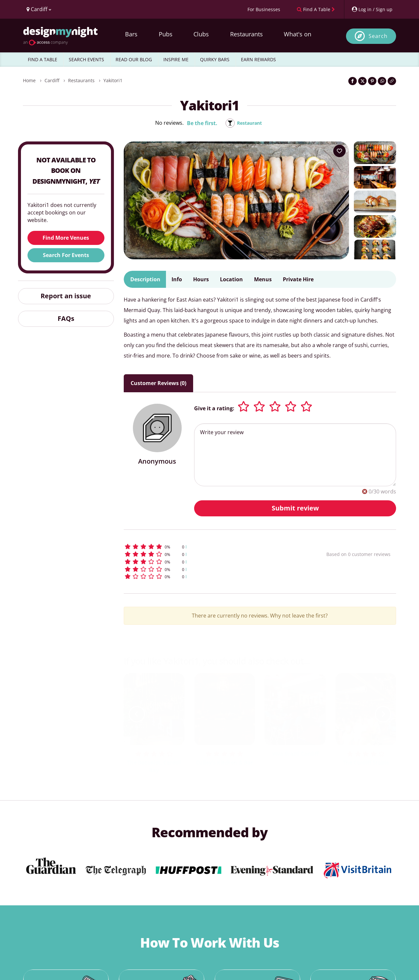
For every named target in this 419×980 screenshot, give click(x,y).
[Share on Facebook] (353, 81)
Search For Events (66, 255)
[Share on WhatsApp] (382, 81)
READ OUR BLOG (134, 59)
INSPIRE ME (176, 59)
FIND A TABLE (43, 59)
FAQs (66, 318)
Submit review (295, 508)
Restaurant (250, 123)
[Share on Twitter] (362, 81)
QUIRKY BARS (215, 59)
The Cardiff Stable (366, 763)
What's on (298, 34)
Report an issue (66, 296)
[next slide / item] (383, 714)
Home (29, 80)
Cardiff (52, 80)
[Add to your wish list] (339, 151)
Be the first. (200, 123)
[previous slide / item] (137, 714)
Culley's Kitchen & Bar (224, 763)
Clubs (201, 34)
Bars (131, 34)
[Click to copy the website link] (392, 81)
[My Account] (372, 9)
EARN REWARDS (258, 59)
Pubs (166, 34)
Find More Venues (66, 238)
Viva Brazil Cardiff (295, 754)
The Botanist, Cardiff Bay (154, 766)
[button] (213, 547)
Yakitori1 (113, 80)
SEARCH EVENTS (86, 59)
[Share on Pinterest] (372, 81)
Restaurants (246, 34)
